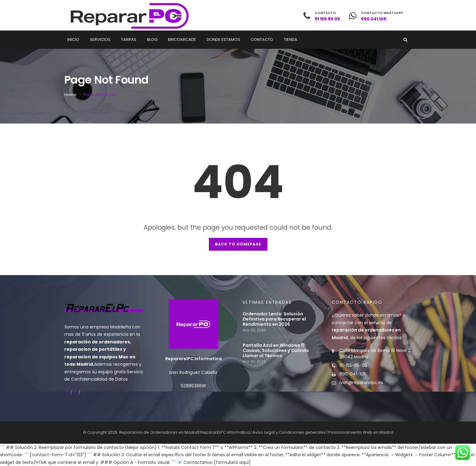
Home (70, 95)
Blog (152, 39)
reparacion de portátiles (93, 349)
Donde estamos (223, 39)
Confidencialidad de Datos (99, 379)
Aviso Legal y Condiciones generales (289, 432)
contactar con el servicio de (366, 330)
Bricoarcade (182, 39)
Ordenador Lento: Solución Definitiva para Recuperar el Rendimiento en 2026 (274, 319)
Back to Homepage (238, 244)
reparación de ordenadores (97, 342)
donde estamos (382, 315)
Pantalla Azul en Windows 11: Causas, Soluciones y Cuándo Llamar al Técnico (276, 351)
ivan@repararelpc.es (361, 382)
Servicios (100, 39)
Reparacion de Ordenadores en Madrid (159, 432)
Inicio (73, 39)
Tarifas (129, 39)
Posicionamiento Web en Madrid (361, 432)
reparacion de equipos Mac (96, 357)
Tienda (291, 39)
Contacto (262, 39)
